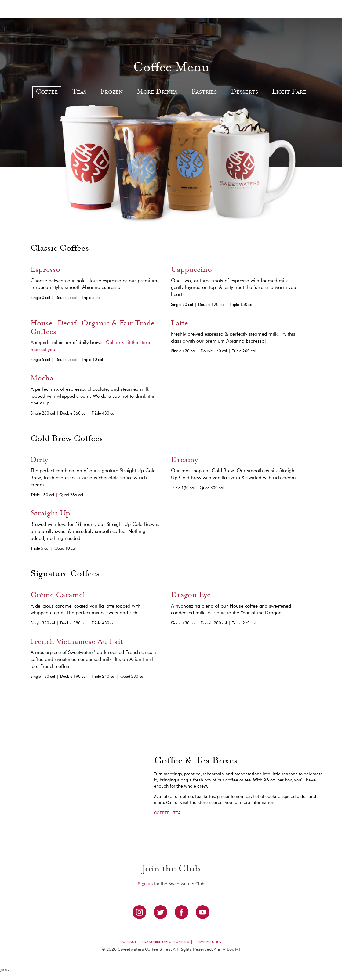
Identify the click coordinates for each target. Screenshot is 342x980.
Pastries (204, 92)
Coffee (47, 92)
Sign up (145, 884)
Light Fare (289, 92)
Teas (79, 92)
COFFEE (162, 813)
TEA (177, 813)
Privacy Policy (208, 942)
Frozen (112, 92)
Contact (128, 942)
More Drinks (157, 92)
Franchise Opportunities (165, 942)
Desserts (244, 92)
